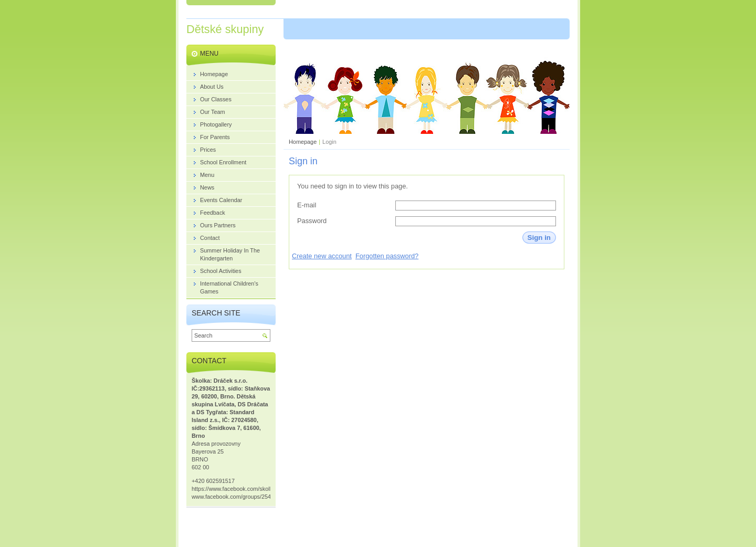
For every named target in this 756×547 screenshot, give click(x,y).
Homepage (303, 142)
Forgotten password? (387, 256)
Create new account (322, 256)
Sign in (539, 238)
